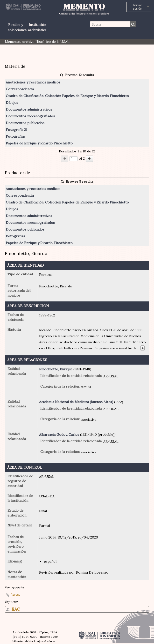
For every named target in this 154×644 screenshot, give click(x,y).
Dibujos (12, 103)
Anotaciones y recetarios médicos (33, 82)
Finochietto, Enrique (56, 369)
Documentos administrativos (29, 109)
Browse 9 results (77, 181)
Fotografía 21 (17, 130)
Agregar (16, 595)
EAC (13, 609)
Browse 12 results (77, 75)
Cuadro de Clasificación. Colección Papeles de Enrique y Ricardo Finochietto (67, 96)
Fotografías (15, 136)
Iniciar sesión (138, 7)
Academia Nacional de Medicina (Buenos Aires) (76, 402)
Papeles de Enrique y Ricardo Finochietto (39, 143)
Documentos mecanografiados (30, 116)
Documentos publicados (25, 123)
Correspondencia (20, 89)
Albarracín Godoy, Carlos (59, 434)
